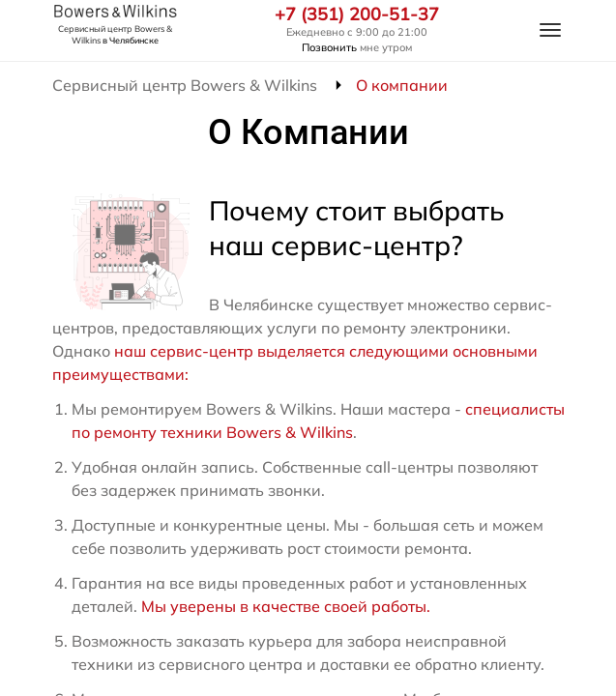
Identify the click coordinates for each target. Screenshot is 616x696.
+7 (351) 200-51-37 (357, 14)
